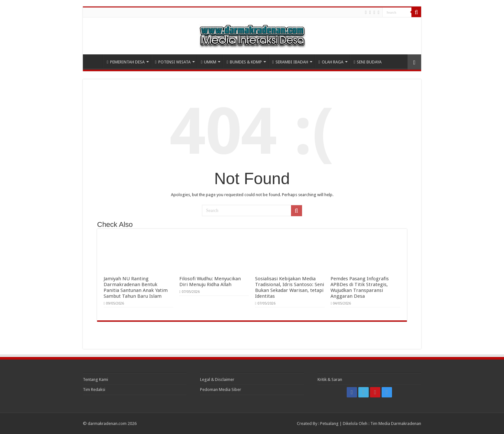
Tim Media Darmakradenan (396, 423)
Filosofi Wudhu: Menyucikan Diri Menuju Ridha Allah (210, 282)
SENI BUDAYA (368, 62)
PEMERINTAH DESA (126, 62)
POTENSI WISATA (173, 62)
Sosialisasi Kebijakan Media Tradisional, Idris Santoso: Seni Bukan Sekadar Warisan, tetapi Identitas (290, 287)
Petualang (329, 423)
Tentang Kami (95, 379)
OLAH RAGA (331, 62)
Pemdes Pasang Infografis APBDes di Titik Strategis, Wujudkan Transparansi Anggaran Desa (360, 287)
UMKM (209, 62)
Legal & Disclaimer (217, 379)
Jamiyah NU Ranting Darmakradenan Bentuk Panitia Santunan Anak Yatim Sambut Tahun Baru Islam (136, 287)
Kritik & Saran (330, 379)
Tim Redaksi (94, 389)
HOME (95, 61)
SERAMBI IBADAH (290, 62)
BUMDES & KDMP (244, 62)
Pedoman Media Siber (221, 389)
